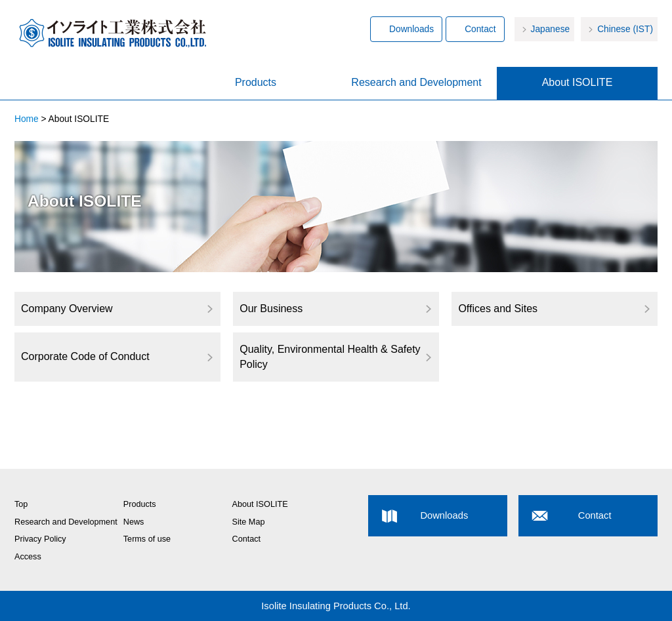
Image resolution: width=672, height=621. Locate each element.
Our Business (271, 309)
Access (28, 557)
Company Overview (67, 309)
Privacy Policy (40, 539)
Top (21, 504)
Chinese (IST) (625, 29)
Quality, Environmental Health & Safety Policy (330, 356)
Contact (480, 29)
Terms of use (147, 539)
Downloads (411, 29)
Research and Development (416, 82)
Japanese (551, 29)
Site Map (249, 522)
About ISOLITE (577, 82)
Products (256, 82)
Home (95, 83)
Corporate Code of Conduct (85, 356)
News (134, 522)
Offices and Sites (498, 309)
